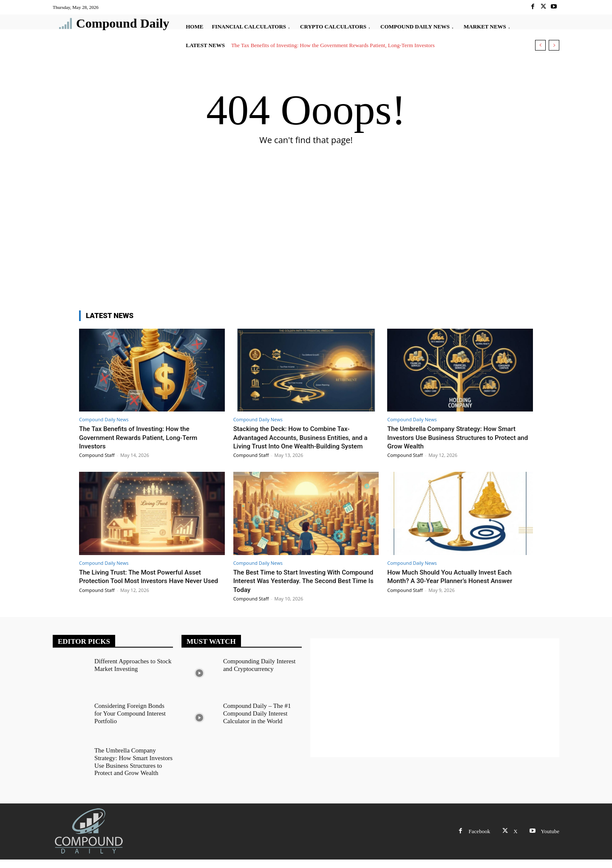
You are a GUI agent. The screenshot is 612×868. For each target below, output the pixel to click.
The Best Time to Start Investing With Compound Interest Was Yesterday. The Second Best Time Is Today (297, 589)
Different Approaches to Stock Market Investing (130, 673)
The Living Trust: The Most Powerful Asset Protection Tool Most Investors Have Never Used (148, 589)
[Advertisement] (306, 238)
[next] (554, 45)
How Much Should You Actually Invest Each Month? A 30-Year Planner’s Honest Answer (457, 585)
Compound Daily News (104, 419)
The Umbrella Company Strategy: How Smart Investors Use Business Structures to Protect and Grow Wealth (459, 437)
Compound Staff (97, 455)
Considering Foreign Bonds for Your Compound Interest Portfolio (132, 721)
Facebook (480, 840)
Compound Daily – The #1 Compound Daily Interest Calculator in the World (255, 721)
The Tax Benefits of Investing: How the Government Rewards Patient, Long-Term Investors (333, 45)
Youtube (550, 840)
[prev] (540, 45)
